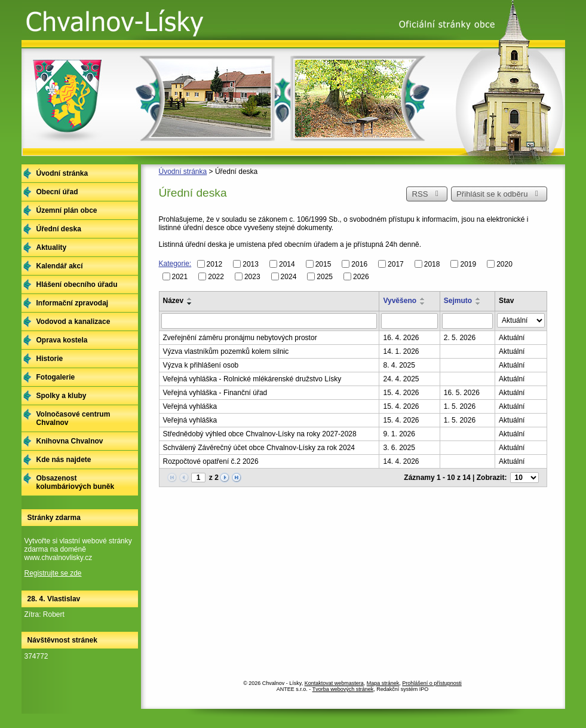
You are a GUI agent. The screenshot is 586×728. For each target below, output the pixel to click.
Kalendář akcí (60, 266)
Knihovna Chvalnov (70, 441)
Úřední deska (59, 229)
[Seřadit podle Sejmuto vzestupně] (478, 299)
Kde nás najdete (64, 460)
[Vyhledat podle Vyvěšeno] (409, 321)
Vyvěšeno (400, 301)
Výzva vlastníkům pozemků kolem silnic (226, 351)
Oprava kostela (62, 340)
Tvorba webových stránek (343, 689)
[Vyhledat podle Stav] (521, 320)
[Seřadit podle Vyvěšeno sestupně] (423, 304)
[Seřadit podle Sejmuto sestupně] (478, 304)
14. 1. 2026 (401, 351)
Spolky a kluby (62, 396)
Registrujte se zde (53, 573)
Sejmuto (458, 301)
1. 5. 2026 (460, 406)
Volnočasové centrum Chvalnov (73, 418)
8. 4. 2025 (399, 365)
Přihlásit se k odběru (499, 194)
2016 (359, 264)
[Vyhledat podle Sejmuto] (467, 321)
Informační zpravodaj (73, 303)
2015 (323, 264)
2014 (287, 264)
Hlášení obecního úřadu (77, 285)
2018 (432, 264)
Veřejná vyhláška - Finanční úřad (215, 393)
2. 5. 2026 (460, 338)
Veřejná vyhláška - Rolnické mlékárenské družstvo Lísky (252, 379)
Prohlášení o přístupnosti (432, 683)
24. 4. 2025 (401, 379)
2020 (504, 264)
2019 (468, 264)
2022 (216, 276)
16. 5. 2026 (462, 393)
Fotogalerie (56, 377)
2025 (325, 276)
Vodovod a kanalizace (73, 322)
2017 (396, 264)
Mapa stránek (383, 683)
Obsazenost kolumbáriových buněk (76, 482)
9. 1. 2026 (399, 434)
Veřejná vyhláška (190, 406)
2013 (251, 264)
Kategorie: (175, 264)
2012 (215, 264)
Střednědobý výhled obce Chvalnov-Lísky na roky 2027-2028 (260, 434)
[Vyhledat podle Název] (269, 321)
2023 (252, 276)
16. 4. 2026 (401, 338)
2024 (289, 276)
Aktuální (512, 338)
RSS (427, 194)
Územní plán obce (67, 210)
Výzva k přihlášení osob (201, 365)
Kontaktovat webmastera (334, 683)
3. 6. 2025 (399, 448)
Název (174, 301)
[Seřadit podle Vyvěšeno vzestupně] (423, 299)
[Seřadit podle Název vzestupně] (190, 299)
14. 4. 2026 (401, 461)
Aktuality (52, 247)
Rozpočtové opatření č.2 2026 (211, 461)
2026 (361, 276)
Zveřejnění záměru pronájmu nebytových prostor (240, 338)
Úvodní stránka (183, 172)
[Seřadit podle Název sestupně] (190, 304)
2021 (180, 276)
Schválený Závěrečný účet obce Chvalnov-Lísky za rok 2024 (259, 448)
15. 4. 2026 (401, 393)
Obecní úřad (57, 192)
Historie (50, 359)
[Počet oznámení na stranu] (524, 478)
